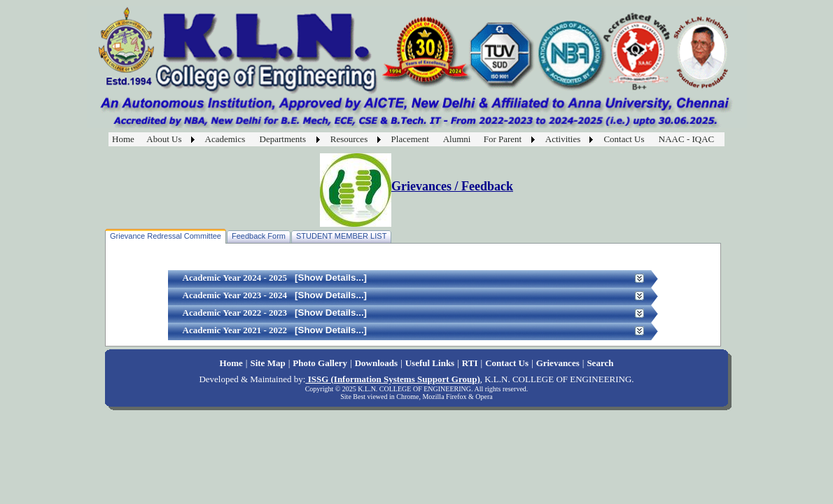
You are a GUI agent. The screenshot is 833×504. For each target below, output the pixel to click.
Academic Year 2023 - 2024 (235, 295)
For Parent (503, 139)
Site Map (267, 363)
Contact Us (624, 139)
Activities (563, 139)
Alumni (457, 139)
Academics (225, 139)
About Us (164, 139)
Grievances (558, 363)
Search (600, 363)
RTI (470, 363)
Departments (283, 139)
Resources (349, 139)
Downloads (376, 363)
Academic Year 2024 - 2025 (235, 278)
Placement (410, 139)
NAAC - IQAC (686, 139)
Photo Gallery (320, 363)
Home (123, 139)
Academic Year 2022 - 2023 (235, 313)
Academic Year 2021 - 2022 (235, 330)
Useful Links (430, 363)
